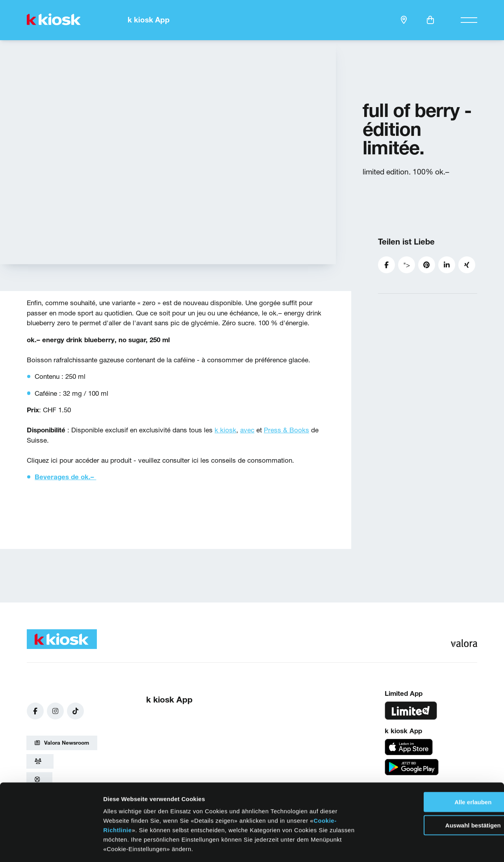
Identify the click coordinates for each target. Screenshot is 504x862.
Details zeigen (401, 846)
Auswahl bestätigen (438, 791)
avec (247, 430)
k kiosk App (149, 20)
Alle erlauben (438, 768)
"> (409, 267)
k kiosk (225, 430)
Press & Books (286, 430)
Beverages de (58, 477)
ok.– (88, 477)
